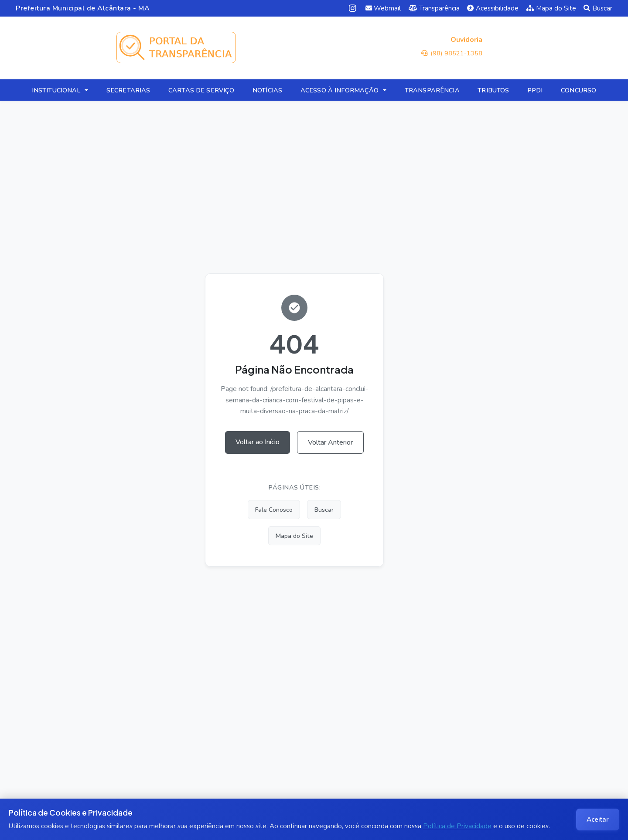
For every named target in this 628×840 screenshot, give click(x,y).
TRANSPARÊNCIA (432, 90)
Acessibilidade (493, 8)
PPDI (535, 90)
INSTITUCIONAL (56, 90)
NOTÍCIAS (267, 90)
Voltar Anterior (330, 442)
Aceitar (598, 820)
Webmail (383, 8)
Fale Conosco (274, 510)
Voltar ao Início (258, 442)
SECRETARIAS (128, 90)
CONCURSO (579, 90)
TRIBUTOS (493, 90)
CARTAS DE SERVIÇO (201, 90)
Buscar (598, 8)
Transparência (434, 8)
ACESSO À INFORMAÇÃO (340, 90)
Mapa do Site (551, 8)
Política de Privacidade (457, 826)
